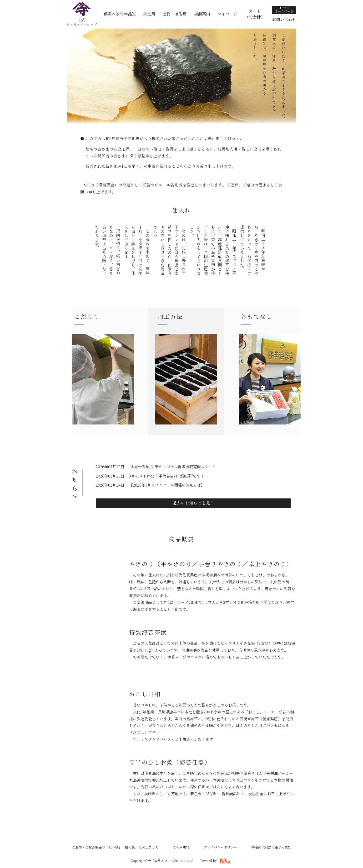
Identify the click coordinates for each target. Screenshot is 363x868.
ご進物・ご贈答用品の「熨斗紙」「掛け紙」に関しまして (115, 847)
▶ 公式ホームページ (284, 10)
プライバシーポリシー (220, 847)
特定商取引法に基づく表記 (271, 847)
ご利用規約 (181, 847)
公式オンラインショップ (81, 22)
